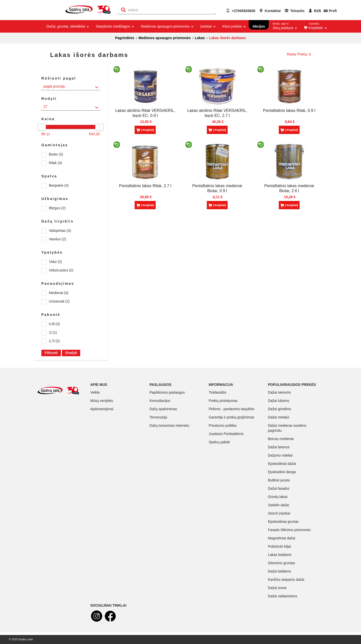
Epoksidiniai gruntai (283, 522)
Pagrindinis (125, 38)
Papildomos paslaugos (167, 392)
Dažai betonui (279, 447)
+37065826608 (241, 11)
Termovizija (158, 417)
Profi (333, 11)
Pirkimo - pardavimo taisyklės (231, 409)
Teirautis (295, 11)
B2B (315, 11)
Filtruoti (51, 353)
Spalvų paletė (219, 442)
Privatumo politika (222, 425)
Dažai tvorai (277, 588)
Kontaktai (270, 11)
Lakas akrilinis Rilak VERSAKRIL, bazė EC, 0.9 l (145, 113)
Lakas (200, 38)
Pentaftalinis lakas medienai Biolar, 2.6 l (289, 188)
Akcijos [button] (259, 26)
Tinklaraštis (217, 392)
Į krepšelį (145, 130)
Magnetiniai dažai (282, 538)
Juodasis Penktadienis (226, 434)
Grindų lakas (278, 497)
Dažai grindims (280, 409)
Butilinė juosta (279, 480)
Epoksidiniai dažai (282, 464)
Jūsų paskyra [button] (285, 25)
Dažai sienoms (280, 392)
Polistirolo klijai (280, 546)
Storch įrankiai (279, 513)
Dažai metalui (279, 417)
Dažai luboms (279, 401)
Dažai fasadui (279, 488)
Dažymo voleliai (280, 455)
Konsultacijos (160, 401)
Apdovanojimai (102, 409)
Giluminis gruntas (282, 563)
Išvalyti (71, 353)
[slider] (42, 127)
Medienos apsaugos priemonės (165, 38)
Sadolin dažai (279, 505)
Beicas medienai (281, 439)
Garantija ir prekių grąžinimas (231, 417)
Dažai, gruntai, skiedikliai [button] (67, 26)
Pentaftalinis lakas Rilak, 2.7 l (145, 186)
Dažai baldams (280, 571)
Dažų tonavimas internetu (169, 425)
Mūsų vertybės (102, 401)
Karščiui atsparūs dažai (286, 580)
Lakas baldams (280, 555)
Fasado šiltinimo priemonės (289, 530)
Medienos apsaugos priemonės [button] (167, 26)
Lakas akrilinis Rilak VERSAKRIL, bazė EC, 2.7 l (217, 113)
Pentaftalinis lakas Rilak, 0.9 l (289, 111)
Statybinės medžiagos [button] (115, 26)
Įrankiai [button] (208, 26)
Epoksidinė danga (282, 472)
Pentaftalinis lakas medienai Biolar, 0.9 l (217, 188)
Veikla (95, 392)
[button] (315, 26)
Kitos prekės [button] (234, 26)
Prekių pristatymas (223, 401)
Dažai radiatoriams (283, 596)
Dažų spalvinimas (163, 409)
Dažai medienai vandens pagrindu (287, 428)
